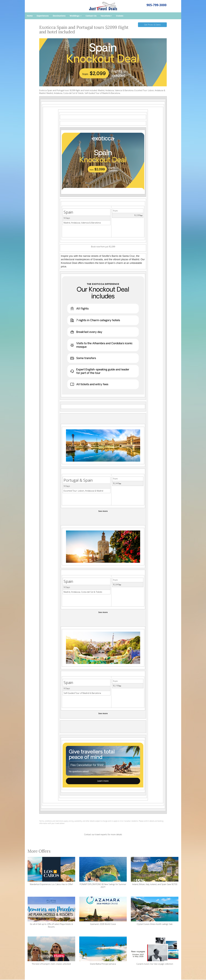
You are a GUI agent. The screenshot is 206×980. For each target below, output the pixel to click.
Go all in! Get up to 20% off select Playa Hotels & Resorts (51, 912)
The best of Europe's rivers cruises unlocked (51, 951)
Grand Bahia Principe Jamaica (103, 951)
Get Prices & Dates (152, 25)
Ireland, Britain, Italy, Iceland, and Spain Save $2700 (155, 871)
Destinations (59, 16)
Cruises (120, 16)
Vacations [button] (106, 16)
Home (30, 16)
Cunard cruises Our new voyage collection (155, 951)
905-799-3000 (156, 5)
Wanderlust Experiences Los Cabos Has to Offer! (51, 871)
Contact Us (91, 16)
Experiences (43, 16)
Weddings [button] (76, 16)
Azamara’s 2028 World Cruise (103, 911)
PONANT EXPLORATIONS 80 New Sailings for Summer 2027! (103, 873)
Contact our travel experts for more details (103, 834)
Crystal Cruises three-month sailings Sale (155, 911)
